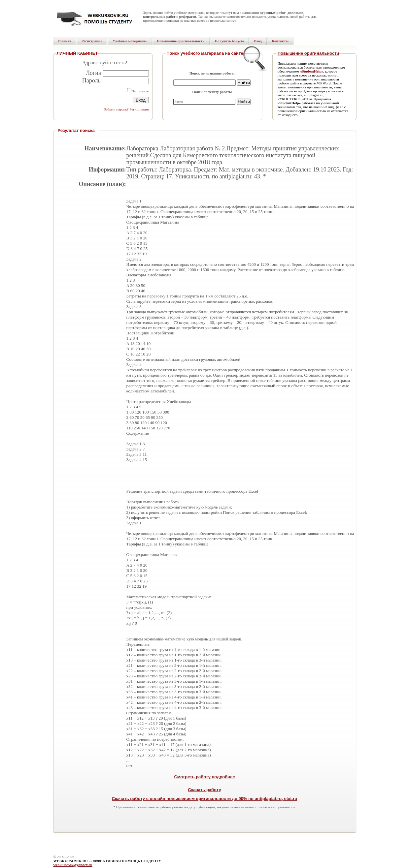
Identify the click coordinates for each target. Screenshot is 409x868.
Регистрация (139, 109)
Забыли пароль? (116, 109)
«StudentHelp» (312, 71)
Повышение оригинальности (308, 53)
